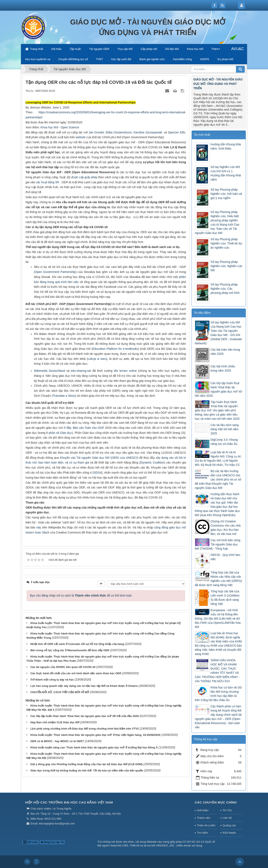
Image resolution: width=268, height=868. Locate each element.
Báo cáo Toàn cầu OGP (88, 428)
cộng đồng (162, 527)
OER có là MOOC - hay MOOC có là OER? (57, 741)
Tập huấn (75, 49)
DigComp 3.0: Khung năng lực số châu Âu (224, 442)
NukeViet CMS (119, 845)
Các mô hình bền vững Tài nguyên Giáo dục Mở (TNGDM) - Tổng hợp (218, 544)
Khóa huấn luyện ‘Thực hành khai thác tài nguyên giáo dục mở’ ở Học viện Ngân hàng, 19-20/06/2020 (95, 735)
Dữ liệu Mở (172, 49)
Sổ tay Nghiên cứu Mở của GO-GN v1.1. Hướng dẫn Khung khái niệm (226, 173)
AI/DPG (205, 59)
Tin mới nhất (202, 135)
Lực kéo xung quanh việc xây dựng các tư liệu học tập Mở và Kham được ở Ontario (84, 686)
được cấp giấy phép (84, 177)
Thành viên (204, 818)
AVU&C (238, 49)
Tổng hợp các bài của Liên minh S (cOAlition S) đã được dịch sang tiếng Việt (225, 598)
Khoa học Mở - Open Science (60, 127)
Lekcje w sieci (97, 359)
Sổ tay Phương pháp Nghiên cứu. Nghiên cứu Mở (227, 266)
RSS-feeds (229, 833)
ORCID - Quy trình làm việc (225, 557)
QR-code (30, 842)
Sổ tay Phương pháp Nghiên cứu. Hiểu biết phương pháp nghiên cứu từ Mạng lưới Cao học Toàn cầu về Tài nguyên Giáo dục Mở (217, 222)
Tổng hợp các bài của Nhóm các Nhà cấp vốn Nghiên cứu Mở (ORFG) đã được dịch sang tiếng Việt (218, 579)
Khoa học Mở (195, 49)
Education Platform (106, 349)
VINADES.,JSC (165, 845)
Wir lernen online (125, 371)
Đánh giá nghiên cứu (152, 59)
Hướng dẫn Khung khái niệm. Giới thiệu (226, 146)
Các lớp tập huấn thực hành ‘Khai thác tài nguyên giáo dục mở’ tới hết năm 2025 (219, 389)
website (81, 137)
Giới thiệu (203, 810)
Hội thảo (56, 49)
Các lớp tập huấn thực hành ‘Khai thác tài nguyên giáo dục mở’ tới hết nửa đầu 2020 (85, 716)
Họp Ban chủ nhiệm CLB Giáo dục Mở (55, 722)
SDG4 (97, 473)
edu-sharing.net (80, 371)
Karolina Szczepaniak (148, 132)
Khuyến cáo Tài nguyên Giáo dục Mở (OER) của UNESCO (99, 458)
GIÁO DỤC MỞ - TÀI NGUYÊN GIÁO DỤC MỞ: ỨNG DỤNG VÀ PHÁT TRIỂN (218, 84)
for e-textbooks (128, 349)
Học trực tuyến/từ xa (38, 59)
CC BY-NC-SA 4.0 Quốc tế (199, 842)
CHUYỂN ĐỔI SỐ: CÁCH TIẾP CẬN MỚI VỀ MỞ (60, 692)
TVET (100, 59)
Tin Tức (227, 810)
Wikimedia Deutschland (50, 371)
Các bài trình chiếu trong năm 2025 (223, 368)
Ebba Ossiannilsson (119, 132)
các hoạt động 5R (48, 182)
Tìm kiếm (202, 833)
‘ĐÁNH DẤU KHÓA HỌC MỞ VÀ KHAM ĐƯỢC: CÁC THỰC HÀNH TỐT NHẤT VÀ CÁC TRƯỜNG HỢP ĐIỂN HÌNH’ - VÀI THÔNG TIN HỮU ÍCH (217, 671)
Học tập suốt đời (121, 59)
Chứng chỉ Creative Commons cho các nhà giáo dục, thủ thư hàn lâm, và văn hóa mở (226, 528)
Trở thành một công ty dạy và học (52, 680)
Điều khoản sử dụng (190, 845)
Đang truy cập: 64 (52, 842)
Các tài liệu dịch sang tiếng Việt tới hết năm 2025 (225, 429)
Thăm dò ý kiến (206, 825)
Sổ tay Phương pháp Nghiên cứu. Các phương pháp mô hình (225, 289)
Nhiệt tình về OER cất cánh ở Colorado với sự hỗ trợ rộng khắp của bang (77, 644)
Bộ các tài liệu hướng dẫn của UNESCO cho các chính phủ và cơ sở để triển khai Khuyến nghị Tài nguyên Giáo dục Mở (218, 479)
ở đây (67, 428)
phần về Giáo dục (61, 433)
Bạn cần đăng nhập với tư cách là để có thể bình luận (81, 595)
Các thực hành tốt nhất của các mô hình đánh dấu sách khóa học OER (76, 673)
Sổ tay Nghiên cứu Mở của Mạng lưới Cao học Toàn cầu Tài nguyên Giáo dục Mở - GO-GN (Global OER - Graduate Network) (218, 333)
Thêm (215, 49)
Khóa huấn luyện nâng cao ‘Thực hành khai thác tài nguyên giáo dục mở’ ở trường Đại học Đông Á (94, 747)
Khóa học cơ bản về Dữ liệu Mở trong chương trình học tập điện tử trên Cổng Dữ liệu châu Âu (218, 694)
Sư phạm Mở (225, 59)
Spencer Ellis (177, 132)
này (39, 527)
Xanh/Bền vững (182, 59)
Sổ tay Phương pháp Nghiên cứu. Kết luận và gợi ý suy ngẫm (226, 194)
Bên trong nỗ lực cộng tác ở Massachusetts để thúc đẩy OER (70, 650)
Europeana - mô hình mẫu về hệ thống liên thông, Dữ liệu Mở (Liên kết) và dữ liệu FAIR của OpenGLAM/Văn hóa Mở (218, 619)
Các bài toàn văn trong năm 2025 (225, 352)
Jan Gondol (96, 132)
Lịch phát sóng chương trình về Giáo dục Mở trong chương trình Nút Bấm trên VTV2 (85, 729)
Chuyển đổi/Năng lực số (73, 59)
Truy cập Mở (125, 49)
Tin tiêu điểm (202, 313)
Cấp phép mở (149, 49)
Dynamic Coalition (152, 462)
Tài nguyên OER (99, 49)
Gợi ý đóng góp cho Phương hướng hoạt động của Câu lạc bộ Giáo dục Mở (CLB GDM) (86, 764)
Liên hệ (227, 818)
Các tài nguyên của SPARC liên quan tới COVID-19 (63, 667)
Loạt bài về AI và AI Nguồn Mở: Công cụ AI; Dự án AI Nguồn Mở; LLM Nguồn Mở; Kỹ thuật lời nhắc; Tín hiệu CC (218, 459)
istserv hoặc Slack (37, 532)
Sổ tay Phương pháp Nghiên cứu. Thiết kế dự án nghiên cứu (226, 243)
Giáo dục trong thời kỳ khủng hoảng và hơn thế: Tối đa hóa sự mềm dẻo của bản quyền (87, 770)
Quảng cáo (229, 825)
